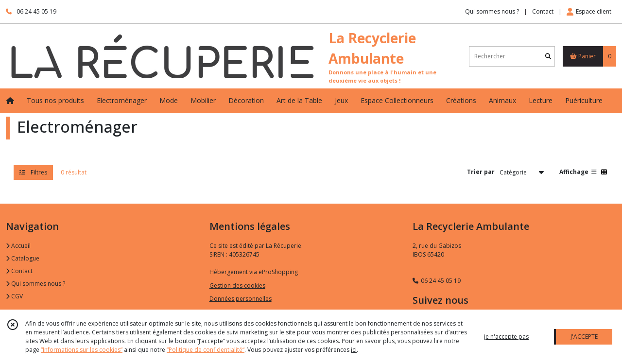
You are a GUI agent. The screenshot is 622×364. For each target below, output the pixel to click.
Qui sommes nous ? (35, 284)
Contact (543, 11)
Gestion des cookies (237, 286)
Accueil (18, 246)
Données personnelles (241, 299)
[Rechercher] (548, 56)
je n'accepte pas (506, 337)
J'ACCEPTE (584, 337)
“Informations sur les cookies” (82, 350)
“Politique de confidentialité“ (206, 350)
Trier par (481, 172)
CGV (14, 296)
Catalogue (23, 258)
